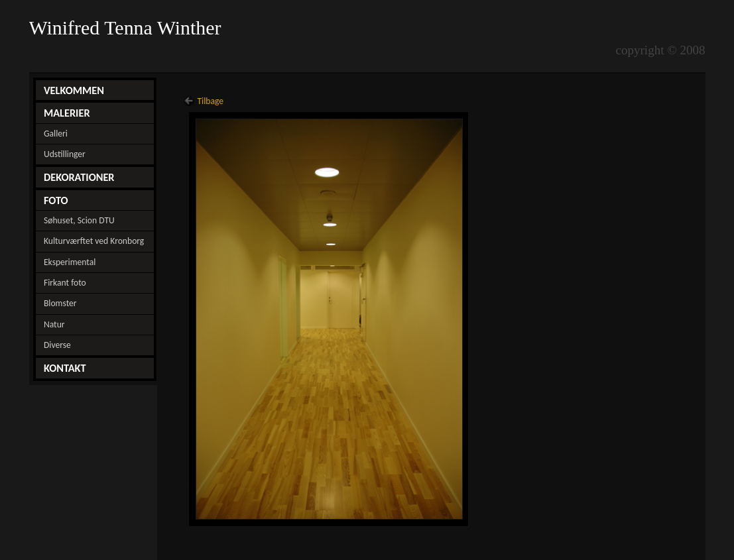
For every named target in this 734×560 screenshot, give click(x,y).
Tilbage (210, 101)
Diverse (57, 345)
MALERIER (67, 113)
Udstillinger (65, 154)
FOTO (56, 200)
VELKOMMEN (74, 90)
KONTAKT (65, 368)
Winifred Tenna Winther (128, 28)
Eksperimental (70, 262)
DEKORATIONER (79, 177)
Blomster (60, 303)
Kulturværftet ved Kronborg (94, 241)
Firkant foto (65, 283)
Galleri (56, 134)
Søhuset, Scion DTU (79, 220)
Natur (54, 324)
